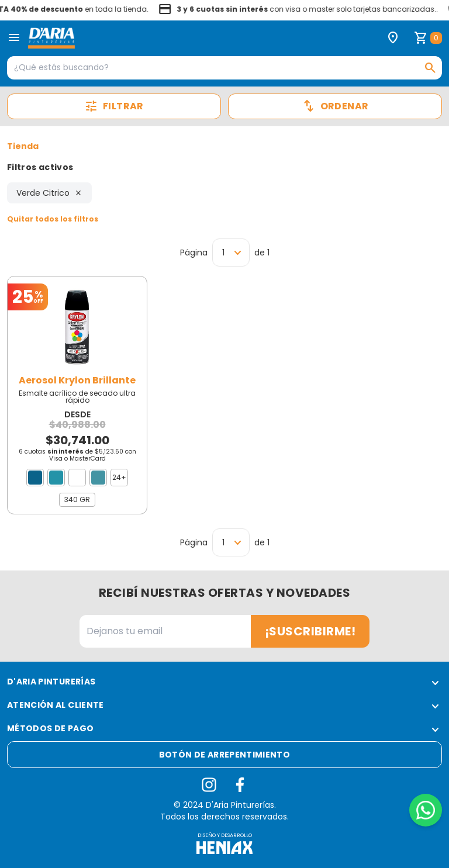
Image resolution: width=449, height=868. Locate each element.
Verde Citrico (49, 193)
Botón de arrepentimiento (224, 755)
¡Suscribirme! (310, 631)
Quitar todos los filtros (53, 219)
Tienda (23, 146)
